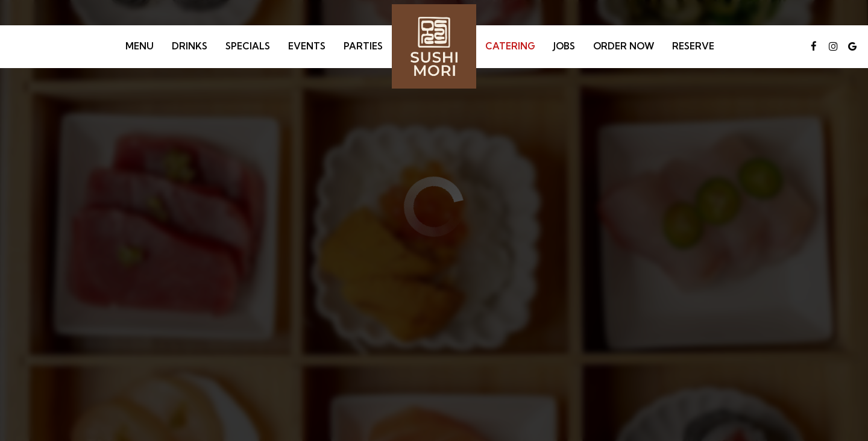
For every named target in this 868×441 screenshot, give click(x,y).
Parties (363, 46)
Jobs (564, 46)
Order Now (624, 46)
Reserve (693, 46)
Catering (510, 46)
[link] (434, 46)
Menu (140, 46)
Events (307, 46)
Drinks (190, 46)
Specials (248, 46)
